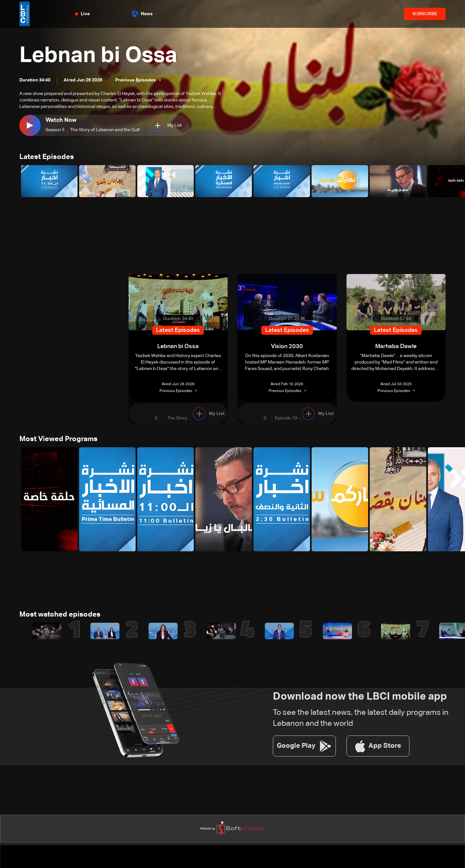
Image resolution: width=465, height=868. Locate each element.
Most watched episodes (60, 616)
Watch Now (61, 120)
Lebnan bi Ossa (102, 56)
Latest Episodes (47, 157)
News (142, 14)
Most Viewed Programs (58, 440)
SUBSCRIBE (425, 14)
